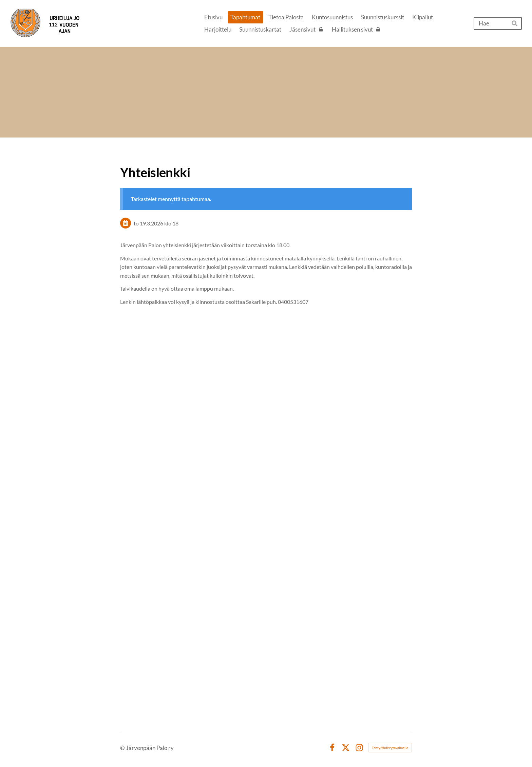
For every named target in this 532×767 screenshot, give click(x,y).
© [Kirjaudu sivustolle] (123, 748)
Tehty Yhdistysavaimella (390, 748)
